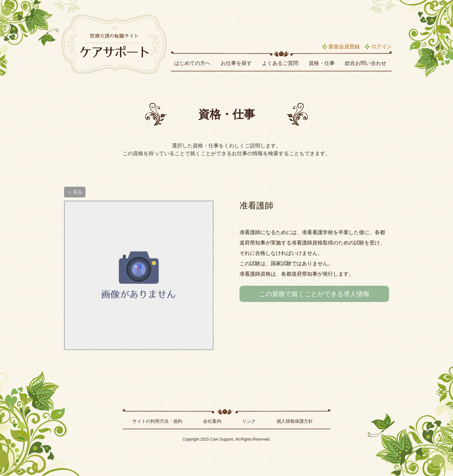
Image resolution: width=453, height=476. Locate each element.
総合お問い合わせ (366, 63)
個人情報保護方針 (295, 421)
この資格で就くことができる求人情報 (314, 294)
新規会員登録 (344, 47)
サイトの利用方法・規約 (157, 421)
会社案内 (212, 421)
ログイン (382, 47)
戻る (78, 192)
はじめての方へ (192, 63)
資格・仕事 (322, 63)
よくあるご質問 (280, 63)
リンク (249, 421)
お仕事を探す (236, 63)
